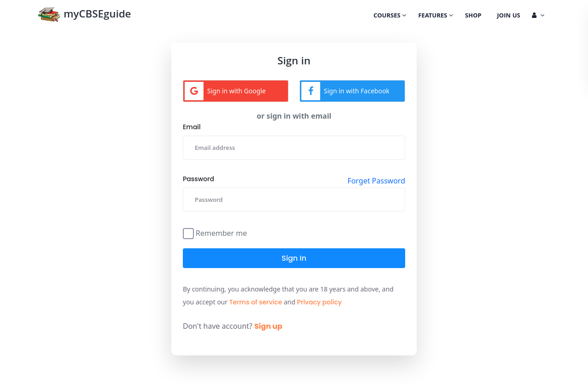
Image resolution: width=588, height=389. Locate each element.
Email (192, 127)
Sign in (294, 258)
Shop (473, 16)
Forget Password (376, 181)
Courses (390, 16)
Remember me (221, 232)
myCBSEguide (84, 15)
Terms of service (256, 302)
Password (198, 179)
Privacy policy (319, 302)
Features (435, 16)
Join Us (509, 16)
